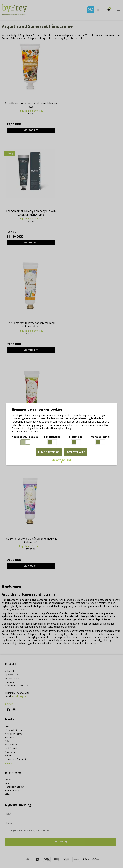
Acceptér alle (76, 452)
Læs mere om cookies (26, 432)
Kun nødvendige (49, 452)
